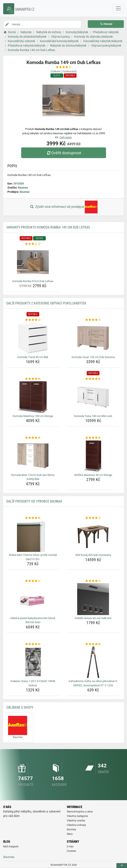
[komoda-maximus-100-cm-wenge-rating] (33, 379)
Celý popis (66, 137)
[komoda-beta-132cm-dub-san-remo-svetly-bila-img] (33, 456)
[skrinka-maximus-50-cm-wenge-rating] (93, 438)
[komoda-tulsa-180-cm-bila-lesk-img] (93, 397)
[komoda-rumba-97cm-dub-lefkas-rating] (33, 244)
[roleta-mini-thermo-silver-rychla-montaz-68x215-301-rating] (33, 518)
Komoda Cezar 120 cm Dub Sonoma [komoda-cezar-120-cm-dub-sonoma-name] (93, 357)
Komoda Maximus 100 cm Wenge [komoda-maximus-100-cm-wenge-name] (33, 416)
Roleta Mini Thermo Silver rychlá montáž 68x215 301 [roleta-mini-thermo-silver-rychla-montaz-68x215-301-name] (33, 557)
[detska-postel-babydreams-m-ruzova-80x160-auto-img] (33, 599)
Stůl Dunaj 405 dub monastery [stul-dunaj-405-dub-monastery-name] (93, 555)
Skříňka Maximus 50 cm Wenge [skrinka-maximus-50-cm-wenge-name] (93, 475)
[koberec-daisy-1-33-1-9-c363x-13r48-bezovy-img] (33, 662)
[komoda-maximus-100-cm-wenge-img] (33, 397)
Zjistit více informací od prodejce (63, 207)
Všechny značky (76, 821)
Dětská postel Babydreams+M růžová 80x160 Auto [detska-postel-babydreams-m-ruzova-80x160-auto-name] (33, 620)
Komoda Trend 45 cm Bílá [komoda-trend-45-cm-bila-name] (33, 357)
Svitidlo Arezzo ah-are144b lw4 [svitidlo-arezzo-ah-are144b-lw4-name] (93, 618)
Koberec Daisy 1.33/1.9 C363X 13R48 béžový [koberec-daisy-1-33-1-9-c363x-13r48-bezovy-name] (33, 683)
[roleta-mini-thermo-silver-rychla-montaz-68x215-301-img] (33, 536)
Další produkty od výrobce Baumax (34, 501)
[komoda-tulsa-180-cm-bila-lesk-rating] (93, 379)
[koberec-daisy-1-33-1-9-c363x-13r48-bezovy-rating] (33, 644)
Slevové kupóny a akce (80, 812)
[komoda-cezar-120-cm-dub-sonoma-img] (93, 338)
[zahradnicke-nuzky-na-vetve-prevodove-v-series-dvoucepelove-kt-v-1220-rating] (93, 644)
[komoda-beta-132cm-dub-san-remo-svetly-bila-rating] (33, 438)
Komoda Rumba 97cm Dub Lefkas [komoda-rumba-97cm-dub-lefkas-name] (33, 281)
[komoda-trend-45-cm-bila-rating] (33, 320)
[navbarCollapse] (118, 9)
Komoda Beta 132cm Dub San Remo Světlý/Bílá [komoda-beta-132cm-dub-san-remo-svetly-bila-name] (33, 477)
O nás (70, 847)
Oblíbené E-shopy (20, 707)
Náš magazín (11, 847)
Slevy (70, 834)
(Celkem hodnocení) (64, 71)
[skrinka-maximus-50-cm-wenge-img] (93, 456)
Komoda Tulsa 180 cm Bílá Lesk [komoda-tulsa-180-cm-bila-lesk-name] (93, 416)
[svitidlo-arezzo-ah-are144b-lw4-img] (93, 599)
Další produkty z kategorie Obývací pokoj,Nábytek (46, 303)
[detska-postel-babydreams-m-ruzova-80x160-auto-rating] (33, 581)
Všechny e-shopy (76, 825)
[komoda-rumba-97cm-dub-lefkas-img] (33, 262)
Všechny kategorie (77, 816)
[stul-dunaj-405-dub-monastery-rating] (93, 518)
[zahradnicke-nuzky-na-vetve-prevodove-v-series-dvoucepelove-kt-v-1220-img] (93, 662)
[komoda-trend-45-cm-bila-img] (33, 338)
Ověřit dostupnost (63, 153)
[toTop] (122, 866)
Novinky (71, 829)
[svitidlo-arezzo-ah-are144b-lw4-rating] (93, 581)
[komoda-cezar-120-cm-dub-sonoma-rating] (93, 320)
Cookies (71, 851)
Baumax (23, 188)
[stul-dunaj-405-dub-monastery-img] (93, 536)
